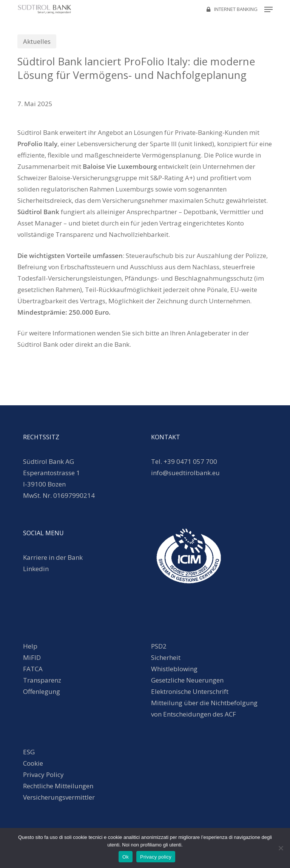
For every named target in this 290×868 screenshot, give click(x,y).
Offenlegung (42, 691)
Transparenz (42, 680)
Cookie (33, 763)
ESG (29, 752)
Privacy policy (156, 857)
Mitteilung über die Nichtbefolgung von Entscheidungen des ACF (204, 708)
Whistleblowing (174, 669)
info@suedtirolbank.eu (186, 473)
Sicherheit (166, 657)
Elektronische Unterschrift (190, 691)
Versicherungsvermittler (59, 797)
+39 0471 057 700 (190, 461)
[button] (268, 9)
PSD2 (159, 646)
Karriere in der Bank (53, 557)
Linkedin (36, 569)
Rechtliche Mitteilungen (58, 786)
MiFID (32, 657)
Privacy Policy (43, 775)
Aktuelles (37, 41)
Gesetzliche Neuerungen (187, 680)
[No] (281, 848)
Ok (126, 857)
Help (30, 646)
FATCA (33, 669)
